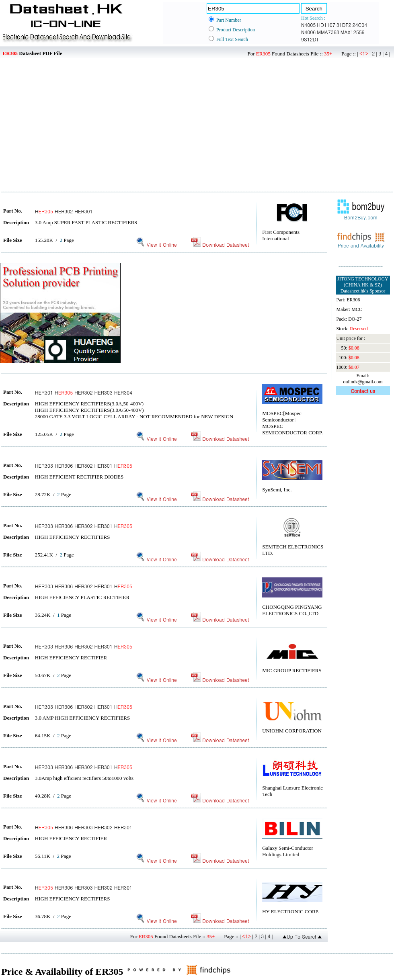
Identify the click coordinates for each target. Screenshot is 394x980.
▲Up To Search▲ (302, 936)
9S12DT (310, 39)
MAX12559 (353, 32)
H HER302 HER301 (64, 211)
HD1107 (326, 25)
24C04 (360, 25)
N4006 (308, 32)
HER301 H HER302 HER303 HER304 (84, 392)
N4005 (308, 25)
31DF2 (344, 25)
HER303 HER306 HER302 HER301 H (84, 465)
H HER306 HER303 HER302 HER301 (84, 827)
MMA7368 (328, 32)
